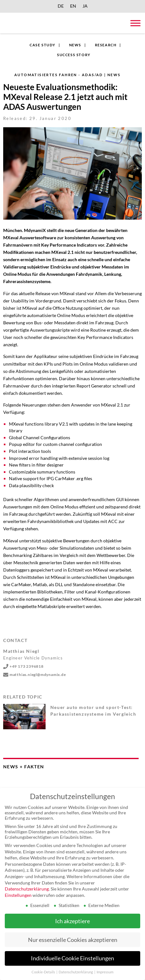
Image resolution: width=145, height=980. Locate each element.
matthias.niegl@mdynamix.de (35, 675)
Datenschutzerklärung (27, 889)
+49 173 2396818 (23, 666)
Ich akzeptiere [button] (72, 921)
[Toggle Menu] (135, 23)
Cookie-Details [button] (44, 972)
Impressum (105, 972)
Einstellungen (18, 895)
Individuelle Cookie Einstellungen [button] (72, 958)
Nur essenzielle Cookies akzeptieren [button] (73, 940)
